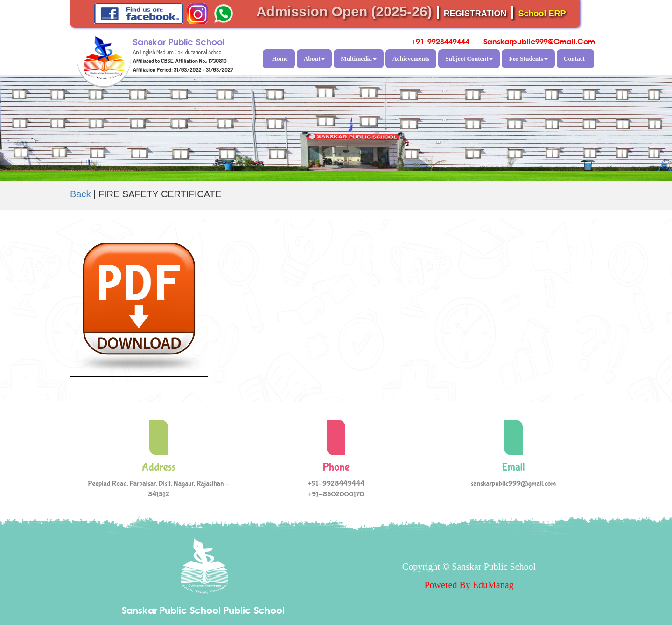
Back (80, 194)
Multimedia (359, 59)
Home (280, 59)
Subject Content (469, 59)
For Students (528, 59)
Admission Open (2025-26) (344, 11)
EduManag (493, 585)
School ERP (542, 14)
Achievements (411, 59)
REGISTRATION (475, 14)
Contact (574, 59)
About (315, 59)
